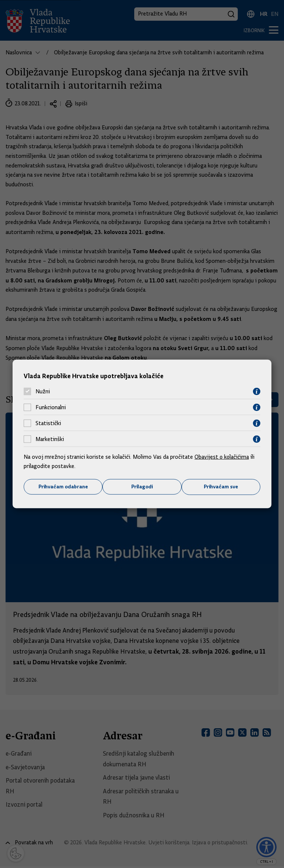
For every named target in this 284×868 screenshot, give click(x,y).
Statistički (48, 423)
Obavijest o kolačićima (222, 457)
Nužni (43, 391)
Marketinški (50, 439)
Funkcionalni (51, 407)
